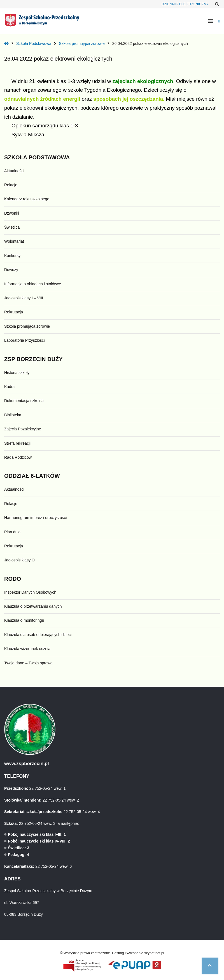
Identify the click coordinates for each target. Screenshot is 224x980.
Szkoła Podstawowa (34, 43)
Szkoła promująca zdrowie (82, 43)
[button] (210, 966)
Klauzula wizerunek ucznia (27, 649)
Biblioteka (13, 415)
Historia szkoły (17, 373)
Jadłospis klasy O (19, 560)
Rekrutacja (14, 312)
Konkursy (12, 256)
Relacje (11, 185)
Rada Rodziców (18, 457)
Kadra (9, 387)
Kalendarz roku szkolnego (27, 199)
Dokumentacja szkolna (24, 401)
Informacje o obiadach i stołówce (33, 284)
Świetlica (12, 227)
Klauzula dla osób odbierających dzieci (38, 635)
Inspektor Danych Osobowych (30, 592)
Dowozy (11, 270)
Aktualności (14, 171)
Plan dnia (12, 532)
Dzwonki (12, 213)
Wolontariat (14, 241)
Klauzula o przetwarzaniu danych (33, 606)
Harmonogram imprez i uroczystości (35, 518)
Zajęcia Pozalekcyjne (23, 429)
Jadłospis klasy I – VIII (24, 298)
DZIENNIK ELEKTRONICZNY (185, 4)
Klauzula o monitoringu (24, 620)
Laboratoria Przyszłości (25, 340)
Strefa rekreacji (17, 443)
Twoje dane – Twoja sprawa (28, 663)
